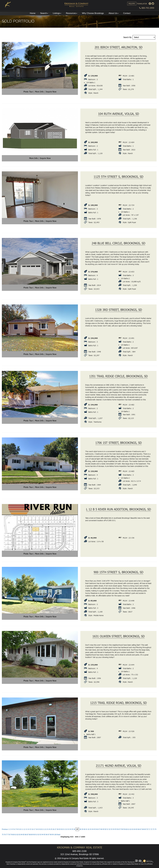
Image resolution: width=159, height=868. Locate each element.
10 (20, 829)
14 (28, 829)
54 (114, 829)
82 (17, 835)
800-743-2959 (147, 8)
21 (43, 829)
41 (87, 829)
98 (51, 835)
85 (24, 835)
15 (30, 829)
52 (109, 829)
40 (84, 829)
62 (130, 829)
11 (22, 829)
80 (13, 835)
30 (62, 829)
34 (70, 829)
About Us (114, 13)
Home (33, 13)
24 (49, 829)
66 (139, 829)
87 (28, 835)
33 (68, 829)
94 (42, 835)
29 (60, 829)
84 (22, 835)
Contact (127, 13)
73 (153, 829)
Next (59, 835)
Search (44, 13)
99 (53, 835)
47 (99, 829)
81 (15, 835)
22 (45, 829)
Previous (5, 829)
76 (5, 835)
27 (56, 829)
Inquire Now (51, 92)
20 (41, 829)
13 (26, 829)
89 (32, 835)
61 (128, 829)
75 (3, 835)
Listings (57, 13)
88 (30, 835)
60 (126, 829)
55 (116, 829)
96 (47, 835)
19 (39, 829)
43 (91, 829)
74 (155, 829)
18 (37, 829)
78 (9, 835)
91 (36, 835)
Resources (72, 13)
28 (58, 829)
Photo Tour (28, 92)
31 (64, 829)
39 (82, 829)
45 (95, 829)
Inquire (132, 4)
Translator (142, 4)
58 (122, 829)
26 (53, 829)
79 (11, 835)
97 (49, 835)
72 (151, 829)
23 (47, 829)
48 (101, 829)
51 (107, 829)
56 (118, 829)
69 (145, 829)
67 (141, 829)
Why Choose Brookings (93, 13)
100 (55, 835)
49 (103, 829)
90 (34, 835)
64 (135, 829)
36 (74, 829)
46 (97, 829)
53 (112, 829)
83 (19, 835)
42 (89, 829)
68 (143, 829)
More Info (39, 92)
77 (7, 835)
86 (26, 835)
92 (38, 835)
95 (44, 835)
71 (149, 829)
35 (72, 829)
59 (124, 829)
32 (66, 829)
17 (35, 829)
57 (120, 829)
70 (147, 829)
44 (93, 829)
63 (132, 829)
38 (80, 829)
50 (105, 829)
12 (24, 829)
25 (51, 829)
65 (137, 829)
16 (33, 829)
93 (40, 835)
